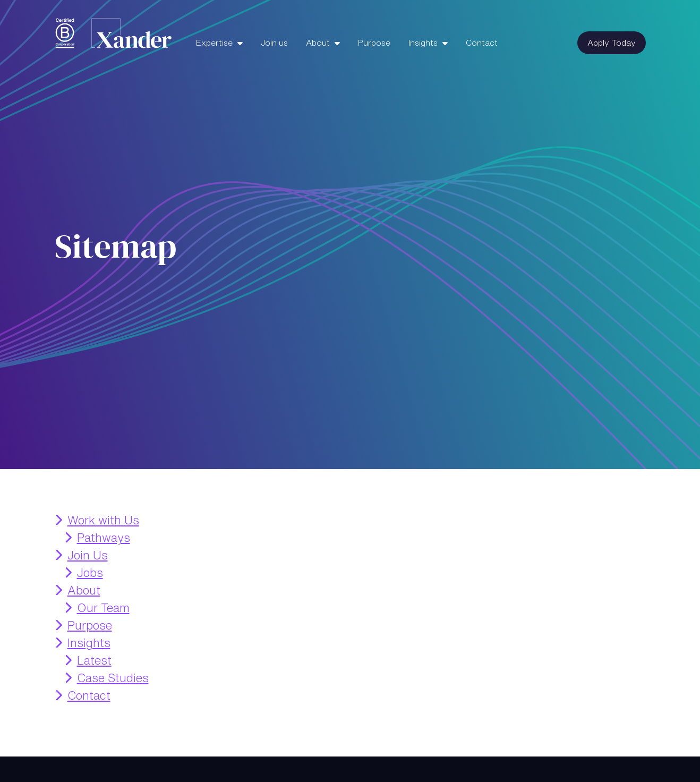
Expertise (215, 42)
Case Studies (113, 678)
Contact (482, 42)
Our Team (103, 608)
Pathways (104, 538)
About (319, 42)
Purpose (374, 42)
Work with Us (103, 520)
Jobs (90, 573)
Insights (424, 42)
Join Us (88, 555)
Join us (274, 42)
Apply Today (612, 42)
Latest (94, 660)
